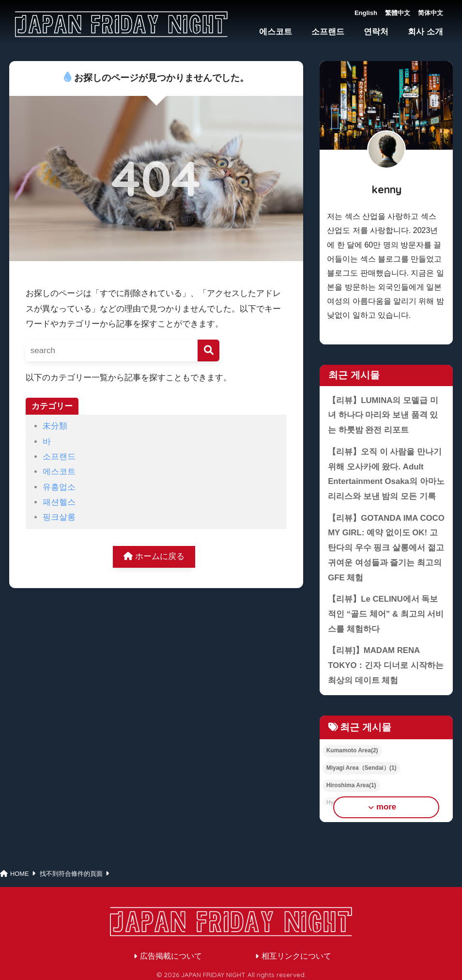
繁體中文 (398, 13)
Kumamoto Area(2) (352, 750)
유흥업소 (59, 487)
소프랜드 (328, 32)
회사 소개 (425, 32)
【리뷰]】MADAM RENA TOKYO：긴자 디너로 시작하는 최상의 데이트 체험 (386, 665)
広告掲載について (171, 956)
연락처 (376, 32)
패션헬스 (59, 502)
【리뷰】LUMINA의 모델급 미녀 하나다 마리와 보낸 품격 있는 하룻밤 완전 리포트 (383, 415)
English (366, 13)
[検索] (208, 350)
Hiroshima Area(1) (351, 785)
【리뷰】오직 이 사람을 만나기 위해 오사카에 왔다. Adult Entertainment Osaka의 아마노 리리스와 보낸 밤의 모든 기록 (386, 474)
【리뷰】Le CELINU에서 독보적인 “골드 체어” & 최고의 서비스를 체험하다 (386, 614)
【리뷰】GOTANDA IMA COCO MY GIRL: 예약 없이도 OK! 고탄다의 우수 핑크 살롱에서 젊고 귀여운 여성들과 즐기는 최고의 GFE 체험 (386, 548)
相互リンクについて (296, 956)
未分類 (55, 426)
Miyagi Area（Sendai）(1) (362, 768)
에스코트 (276, 32)
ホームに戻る (154, 556)
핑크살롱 (59, 517)
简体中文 (431, 13)
